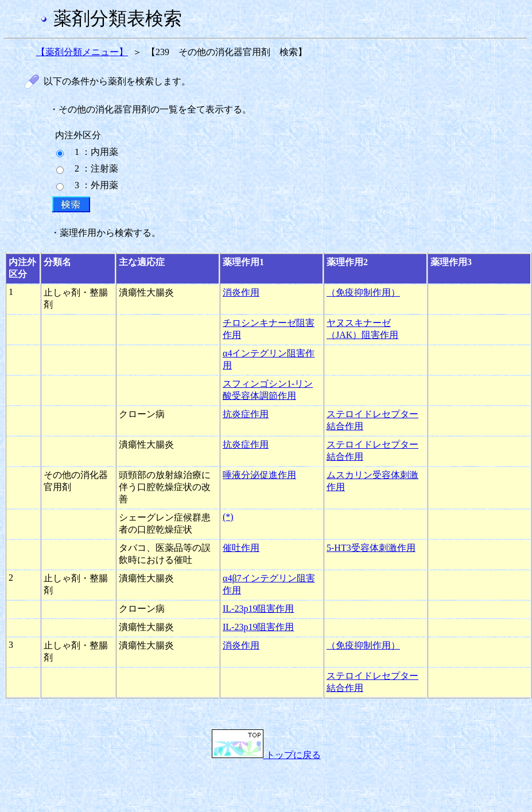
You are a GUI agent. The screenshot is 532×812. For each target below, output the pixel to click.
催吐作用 (241, 548)
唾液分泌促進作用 (259, 475)
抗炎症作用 (246, 414)
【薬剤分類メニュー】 (82, 52)
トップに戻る (266, 755)
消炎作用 (241, 292)
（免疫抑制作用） (363, 292)
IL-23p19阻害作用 (258, 609)
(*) (228, 517)
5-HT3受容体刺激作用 (371, 548)
